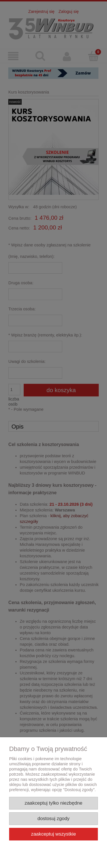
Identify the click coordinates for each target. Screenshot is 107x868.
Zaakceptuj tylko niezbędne (53, 803)
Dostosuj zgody (53, 819)
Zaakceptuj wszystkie (53, 834)
